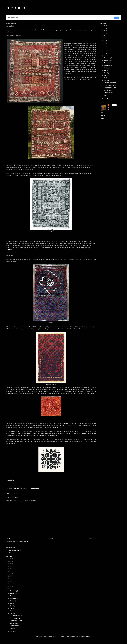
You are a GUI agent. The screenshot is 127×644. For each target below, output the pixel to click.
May (105, 75)
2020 (104, 36)
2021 (104, 33)
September (107, 65)
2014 (104, 51)
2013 (104, 53)
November (107, 60)
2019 (104, 38)
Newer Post (10, 538)
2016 (104, 46)
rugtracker (17, 8)
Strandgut (106, 95)
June (106, 73)
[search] (60, 18)
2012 (104, 56)
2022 (104, 31)
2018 (104, 41)
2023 (104, 28)
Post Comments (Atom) (21, 541)
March (106, 81)
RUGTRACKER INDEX (15, 550)
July (105, 71)
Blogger (88, 637)
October (106, 63)
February (107, 98)
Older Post (92, 538)
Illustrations (10, 249)
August (106, 68)
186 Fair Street (108, 90)
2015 (104, 48)
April (105, 78)
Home (51, 538)
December (107, 58)
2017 (104, 43)
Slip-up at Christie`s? (110, 83)
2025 (104, 26)
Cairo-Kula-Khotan (109, 93)
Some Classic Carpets (110, 88)
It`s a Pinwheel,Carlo (110, 85)
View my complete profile (103, 117)
